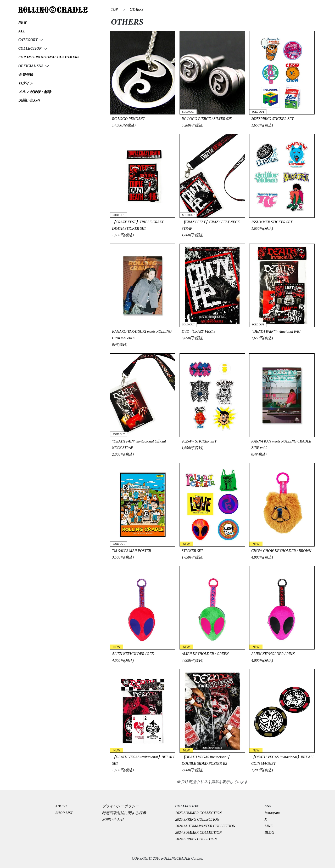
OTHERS (136, 10)
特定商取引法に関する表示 (124, 813)
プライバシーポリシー (122, 806)
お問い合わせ (113, 820)
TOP (114, 10)
